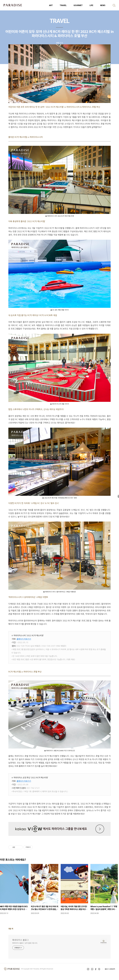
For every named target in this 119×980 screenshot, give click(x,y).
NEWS (103, 5)
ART (51, 5)
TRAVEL (63, 5)
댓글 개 (11, 929)
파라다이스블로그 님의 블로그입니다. (25, 943)
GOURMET (78, 5)
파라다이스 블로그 (21, 940)
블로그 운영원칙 (110, 969)
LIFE (91, 5)
